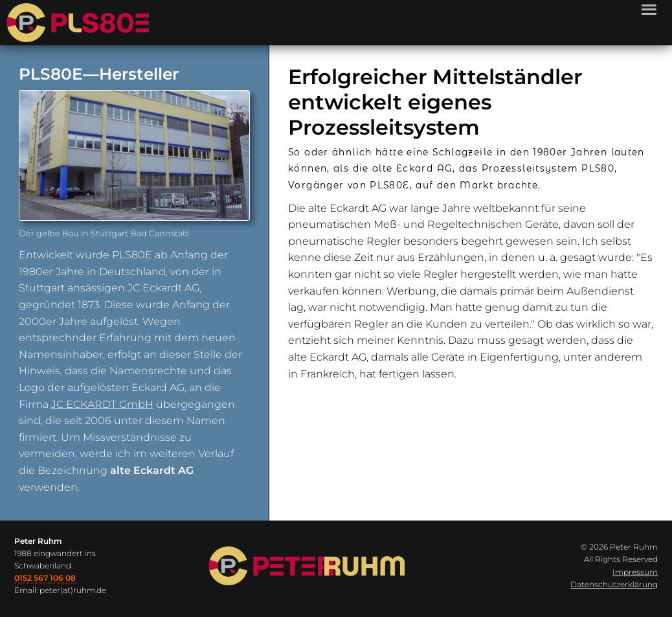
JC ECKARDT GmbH (102, 404)
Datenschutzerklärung (614, 584)
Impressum (635, 572)
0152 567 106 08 (45, 578)
